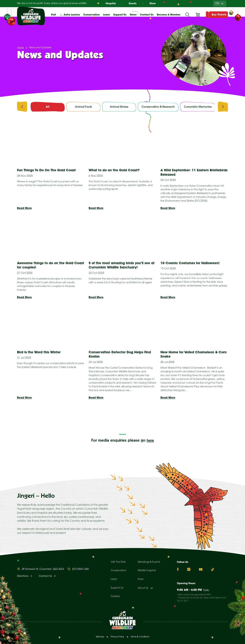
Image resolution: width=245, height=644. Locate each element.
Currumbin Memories (199, 107)
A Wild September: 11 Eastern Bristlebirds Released (186, 173)
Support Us (117, 588)
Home (21, 48)
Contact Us (147, 15)
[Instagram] (189, 569)
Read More (25, 209)
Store (153, 3)
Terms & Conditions (140, 637)
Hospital (110, 3)
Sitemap (100, 637)
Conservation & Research (158, 107)
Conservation (119, 571)
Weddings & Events (149, 562)
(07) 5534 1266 (80, 569)
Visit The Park (118, 562)
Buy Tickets (219, 15)
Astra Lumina (72, 15)
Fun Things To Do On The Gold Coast (49, 171)
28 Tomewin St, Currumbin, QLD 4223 (43, 569)
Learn (114, 579)
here (150, 443)
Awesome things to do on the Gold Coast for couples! (47, 266)
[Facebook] (178, 569)
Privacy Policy (117, 637)
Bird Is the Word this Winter (40, 354)
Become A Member (169, 15)
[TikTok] (213, 569)
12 (141, 421)
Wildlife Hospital (147, 571)
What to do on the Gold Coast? (116, 171)
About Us (143, 588)
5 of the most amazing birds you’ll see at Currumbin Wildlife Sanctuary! (121, 266)
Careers (115, 596)
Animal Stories (119, 107)
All (48, 107)
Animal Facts (83, 107)
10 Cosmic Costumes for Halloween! (193, 264)
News (133, 15)
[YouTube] (201, 569)
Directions (23, 576)
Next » (158, 421)
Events (133, 3)
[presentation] (22, 108)
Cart (198, 15)
